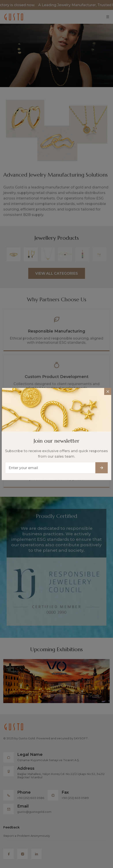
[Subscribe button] (102, 464)
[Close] (108, 387)
